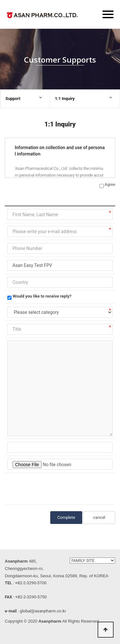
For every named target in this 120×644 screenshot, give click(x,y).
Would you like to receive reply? (42, 296)
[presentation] (56, 488)
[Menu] (108, 14)
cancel (99, 517)
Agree (110, 184)
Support (13, 98)
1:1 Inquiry (65, 98)
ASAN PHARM (43, 16)
